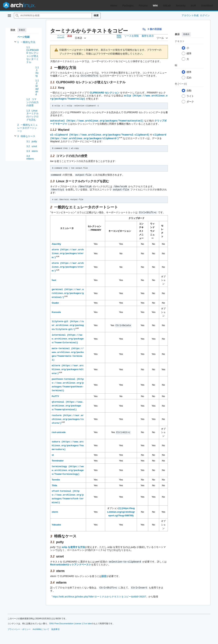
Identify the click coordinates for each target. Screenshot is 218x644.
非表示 (22, 30)
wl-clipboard (59, 134)
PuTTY (55, 394)
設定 (104, 574)
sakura (56, 439)
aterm (55, 248)
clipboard (160, 134)
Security (181, 6)
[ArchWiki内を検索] (53, 16)
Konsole (56, 310)
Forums (143, 6)
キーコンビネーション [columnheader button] (120, 229)
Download (207, 6)
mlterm (56, 363)
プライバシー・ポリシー (19, 627)
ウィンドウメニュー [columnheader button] (152, 229)
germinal (57, 288)
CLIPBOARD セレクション (105, 92)
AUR (193, 6)
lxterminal (59, 333)
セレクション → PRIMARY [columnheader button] (94, 226)
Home (114, 6)
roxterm (57, 413)
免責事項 (55, 627)
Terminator (58, 458)
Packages (128, 6)
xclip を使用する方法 (73, 545)
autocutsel (57, 120)
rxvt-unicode (59, 430)
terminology (59, 464)
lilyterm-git (60, 319)
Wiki (155, 6)
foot (54, 278)
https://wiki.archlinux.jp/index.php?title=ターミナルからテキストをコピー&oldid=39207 (99, 594)
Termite (56, 477)
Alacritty (56, 242)
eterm (55, 261)
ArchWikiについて (41, 627)
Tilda (54, 483)
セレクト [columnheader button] (162, 229)
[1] (120, 506)
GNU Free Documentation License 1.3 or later (70, 621)
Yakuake (56, 522)
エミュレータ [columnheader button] (67, 226)
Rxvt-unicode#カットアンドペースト (71, 562)
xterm (55, 510)
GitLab (167, 6)
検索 (96, 15)
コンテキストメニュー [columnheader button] (141, 229)
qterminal (58, 400)
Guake (55, 301)
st (53, 453)
